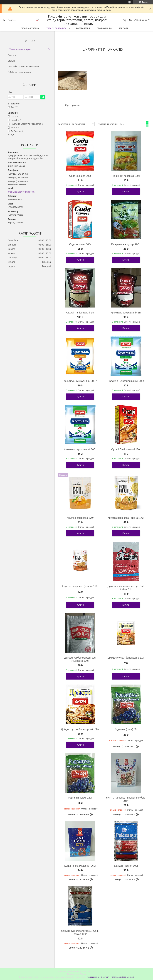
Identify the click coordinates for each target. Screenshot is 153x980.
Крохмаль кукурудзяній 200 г (80, 381)
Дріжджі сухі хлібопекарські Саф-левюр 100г (80, 932)
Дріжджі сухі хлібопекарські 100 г (80, 729)
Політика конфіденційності (122, 977)
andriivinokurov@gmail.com (21, 192)
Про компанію (104, 28)
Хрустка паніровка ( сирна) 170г (126, 518)
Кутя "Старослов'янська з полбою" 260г (126, 799)
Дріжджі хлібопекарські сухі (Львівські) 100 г (80, 659)
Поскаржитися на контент (98, 977)
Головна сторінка (30, 28)
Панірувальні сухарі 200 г (126, 244)
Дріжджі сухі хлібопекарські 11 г (126, 658)
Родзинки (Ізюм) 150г (80, 798)
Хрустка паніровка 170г (80, 518)
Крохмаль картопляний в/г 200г (126, 381)
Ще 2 (13, 135)
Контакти (124, 28)
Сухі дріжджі (72, 105)
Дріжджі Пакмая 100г (126, 866)
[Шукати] (4, 20)
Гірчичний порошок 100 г (126, 176)
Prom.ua (91, 971)
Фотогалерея (83, 28)
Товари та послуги (56, 28)
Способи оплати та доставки (23, 66)
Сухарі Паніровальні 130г (126, 449)
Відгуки (12, 61)
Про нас (12, 55)
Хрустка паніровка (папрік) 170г (80, 586)
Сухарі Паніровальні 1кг (80, 313)
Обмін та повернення (19, 72)
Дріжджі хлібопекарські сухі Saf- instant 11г (126, 588)
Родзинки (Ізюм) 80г (126, 729)
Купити (80, 191)
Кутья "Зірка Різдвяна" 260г (80, 866)
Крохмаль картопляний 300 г (80, 449)
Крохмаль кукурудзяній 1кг (126, 313)
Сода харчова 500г (80, 176)
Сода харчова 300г (80, 244)
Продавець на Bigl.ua (76, 974)
